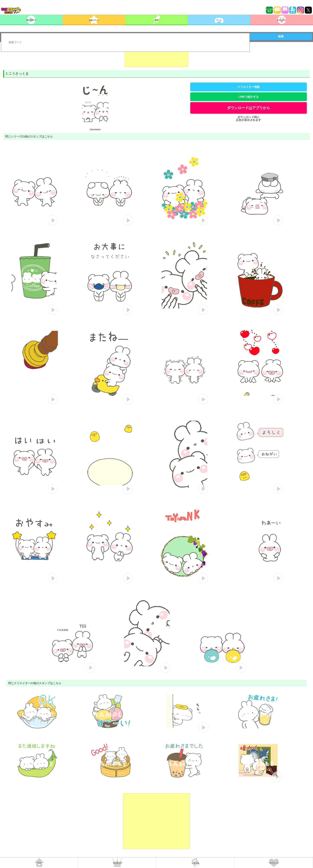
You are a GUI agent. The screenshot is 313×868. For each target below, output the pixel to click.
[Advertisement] (156, 57)
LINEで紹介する (249, 97)
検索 (281, 36)
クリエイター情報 (249, 87)
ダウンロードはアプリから (249, 108)
